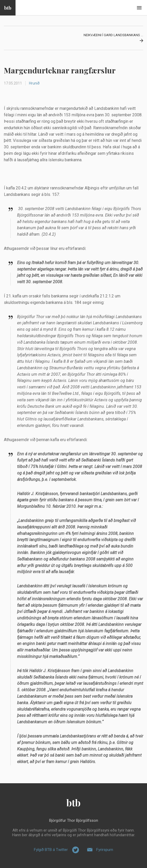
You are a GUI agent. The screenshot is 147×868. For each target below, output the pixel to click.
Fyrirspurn (105, 850)
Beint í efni (139, 8)
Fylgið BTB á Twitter (51, 850)
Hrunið (34, 83)
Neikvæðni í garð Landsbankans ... (113, 35)
